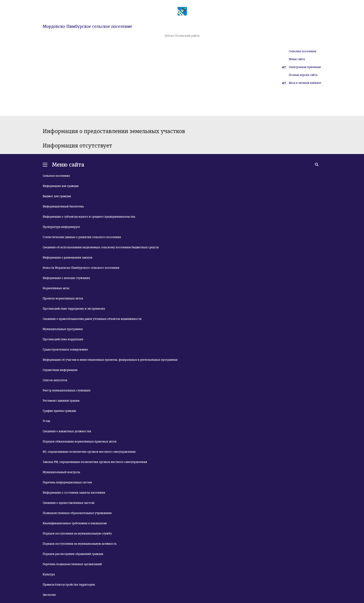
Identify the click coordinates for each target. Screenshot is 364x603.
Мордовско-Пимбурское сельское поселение (87, 26)
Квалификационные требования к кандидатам (75, 523)
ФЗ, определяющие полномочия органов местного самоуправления (89, 452)
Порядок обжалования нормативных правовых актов (80, 442)
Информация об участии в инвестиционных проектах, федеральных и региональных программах (110, 360)
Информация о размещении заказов (68, 258)
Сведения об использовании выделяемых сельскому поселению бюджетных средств (101, 247)
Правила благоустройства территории (69, 585)
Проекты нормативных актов (63, 298)
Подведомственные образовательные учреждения (77, 513)
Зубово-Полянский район (182, 36)
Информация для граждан (61, 186)
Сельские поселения (303, 51)
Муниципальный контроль (61, 472)
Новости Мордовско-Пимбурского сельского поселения (81, 268)
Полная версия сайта (303, 75)
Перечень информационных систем (67, 482)
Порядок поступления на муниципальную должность (80, 544)
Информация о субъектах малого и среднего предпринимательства (89, 217)
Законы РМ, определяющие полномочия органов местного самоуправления (95, 462)
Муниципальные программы (63, 329)
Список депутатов (55, 380)
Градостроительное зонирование (65, 350)
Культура (49, 574)
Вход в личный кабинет (305, 83)
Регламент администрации (61, 401)
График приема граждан (59, 411)
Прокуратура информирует (61, 227)
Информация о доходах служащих (66, 278)
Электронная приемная (305, 67)
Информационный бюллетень (63, 206)
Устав (46, 421)
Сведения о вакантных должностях (67, 431)
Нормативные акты (56, 288)
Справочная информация (60, 370)
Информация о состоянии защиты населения (74, 493)
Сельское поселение (56, 176)
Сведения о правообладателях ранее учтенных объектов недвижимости (92, 319)
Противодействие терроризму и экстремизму (74, 309)
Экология (49, 595)
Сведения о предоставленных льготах (69, 503)
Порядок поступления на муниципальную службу (77, 534)
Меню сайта (297, 59)
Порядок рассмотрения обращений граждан (73, 554)
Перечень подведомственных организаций (72, 564)
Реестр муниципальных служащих (67, 390)
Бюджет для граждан (57, 196)
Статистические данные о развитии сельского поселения (82, 237)
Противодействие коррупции (63, 339)
